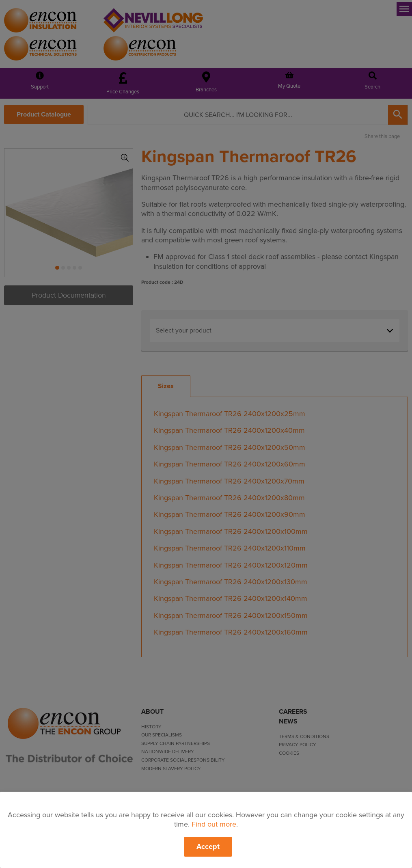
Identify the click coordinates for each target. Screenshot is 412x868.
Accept (208, 846)
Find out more (214, 824)
